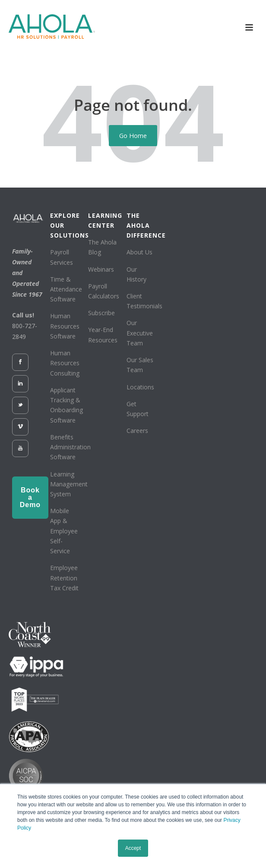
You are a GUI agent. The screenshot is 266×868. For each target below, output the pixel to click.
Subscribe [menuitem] (101, 313)
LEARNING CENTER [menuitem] (104, 220)
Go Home (133, 135)
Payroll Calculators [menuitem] (104, 291)
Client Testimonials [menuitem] (144, 301)
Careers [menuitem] (137, 431)
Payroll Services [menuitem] (62, 257)
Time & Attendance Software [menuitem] (66, 289)
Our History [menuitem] (136, 274)
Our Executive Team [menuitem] (140, 333)
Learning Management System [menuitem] (69, 484)
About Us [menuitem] (139, 252)
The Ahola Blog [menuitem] (102, 247)
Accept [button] (133, 848)
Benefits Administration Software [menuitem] (70, 447)
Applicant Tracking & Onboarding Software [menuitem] (66, 405)
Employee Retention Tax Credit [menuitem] (64, 578)
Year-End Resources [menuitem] (103, 335)
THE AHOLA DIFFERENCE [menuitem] (142, 225)
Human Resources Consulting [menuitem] (65, 363)
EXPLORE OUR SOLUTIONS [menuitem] (66, 225)
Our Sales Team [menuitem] (140, 365)
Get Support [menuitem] (138, 409)
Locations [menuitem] (140, 387)
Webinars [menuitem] (101, 269)
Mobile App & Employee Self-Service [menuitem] (64, 531)
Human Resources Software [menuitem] (65, 326)
